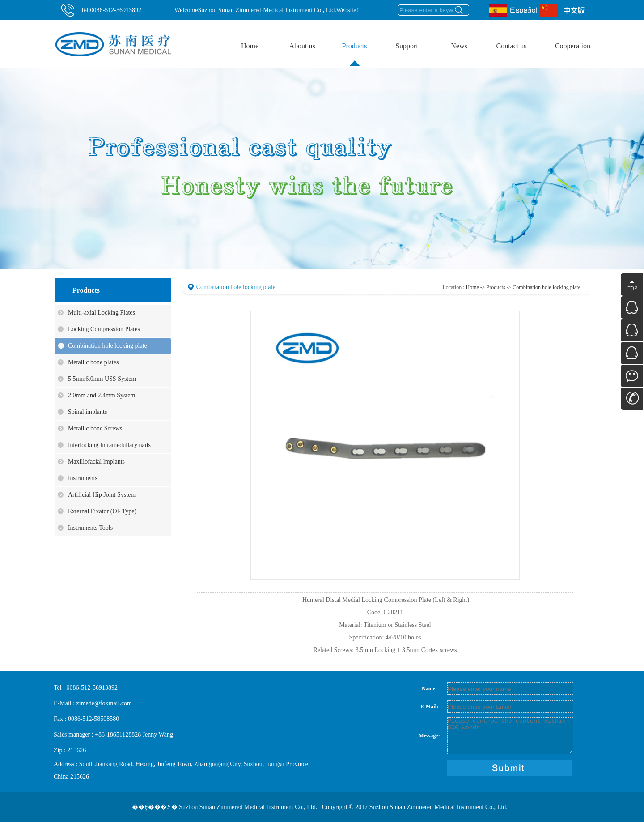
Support (413, 39)
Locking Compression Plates (104, 329)
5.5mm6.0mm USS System (102, 379)
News (459, 46)
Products (360, 39)
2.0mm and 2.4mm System (102, 395)
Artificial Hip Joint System (102, 495)
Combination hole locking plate (108, 346)
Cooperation (573, 46)
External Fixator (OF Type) (102, 511)
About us (307, 39)
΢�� (632, 376)
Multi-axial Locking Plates (102, 313)
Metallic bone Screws (95, 428)
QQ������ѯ (632, 307)
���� (632, 285)
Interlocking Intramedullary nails (109, 445)
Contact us (516, 39)
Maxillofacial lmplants (96, 462)
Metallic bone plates (93, 362)
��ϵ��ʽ (632, 399)
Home (250, 46)
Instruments (83, 478)
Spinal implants (88, 412)
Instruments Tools (90, 528)
